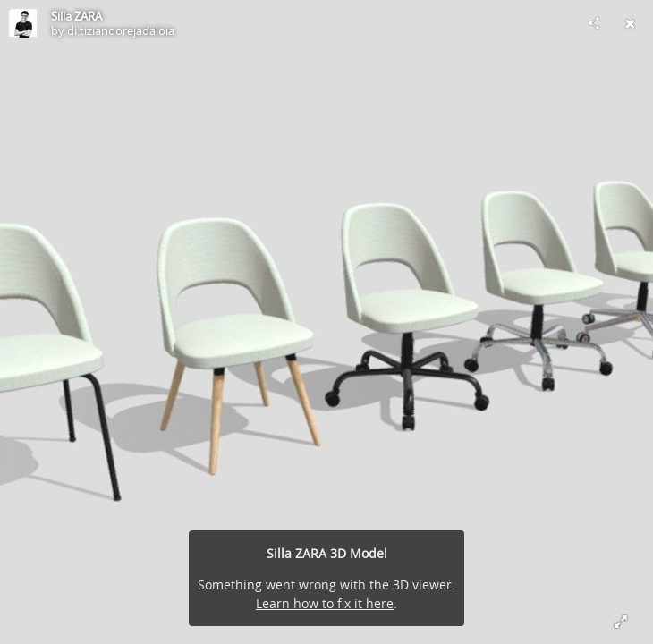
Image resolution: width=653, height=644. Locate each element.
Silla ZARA (76, 16)
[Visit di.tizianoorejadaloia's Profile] (23, 23)
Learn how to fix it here (325, 603)
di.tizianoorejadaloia (121, 30)
